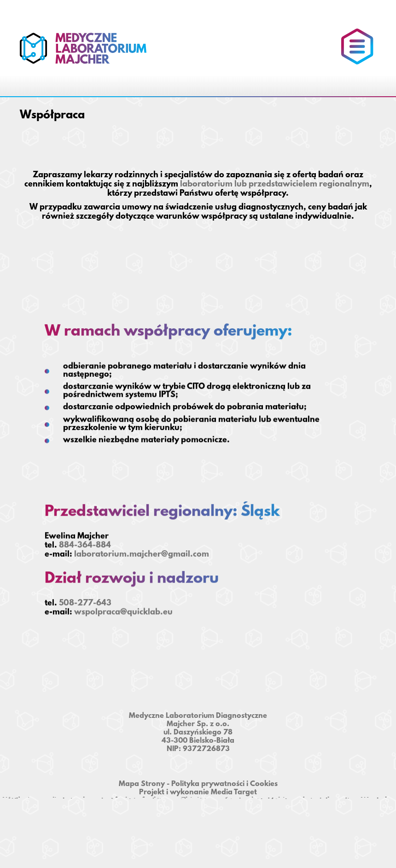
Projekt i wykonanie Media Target (198, 792)
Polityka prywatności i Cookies (224, 784)
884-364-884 (85, 544)
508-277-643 (85, 600)
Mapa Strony (142, 784)
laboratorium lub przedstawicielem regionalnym (275, 185)
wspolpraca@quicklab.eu (123, 609)
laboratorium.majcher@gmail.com (142, 553)
